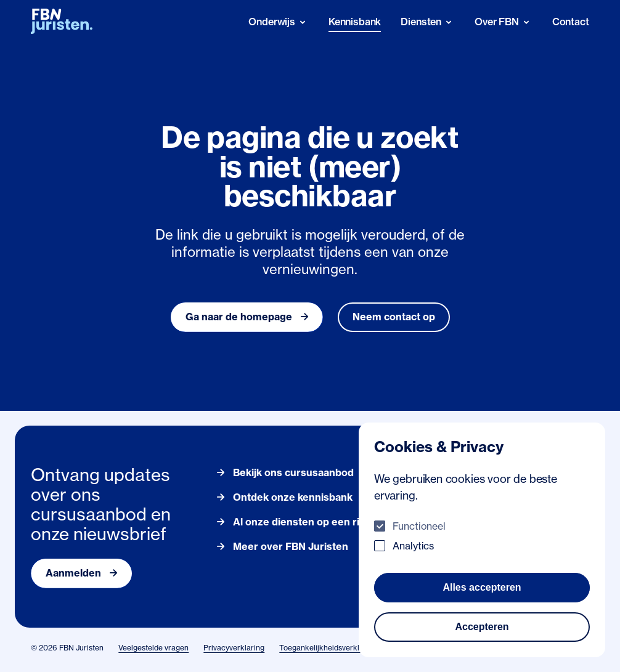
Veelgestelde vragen (153, 648)
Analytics (413, 546)
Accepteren (482, 627)
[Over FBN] (504, 22)
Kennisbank (355, 22)
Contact (571, 22)
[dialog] (482, 540)
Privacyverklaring (234, 648)
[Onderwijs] (279, 22)
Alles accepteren (482, 587)
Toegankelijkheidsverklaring (328, 648)
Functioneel (419, 526)
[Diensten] (428, 22)
